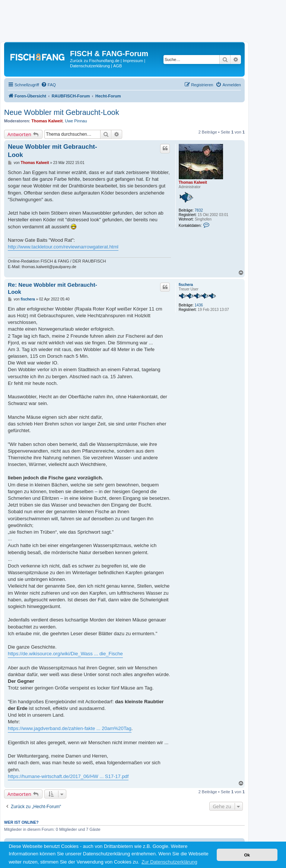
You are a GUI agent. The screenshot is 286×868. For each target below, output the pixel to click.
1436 (199, 305)
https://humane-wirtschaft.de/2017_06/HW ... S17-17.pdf (68, 776)
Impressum (133, 61)
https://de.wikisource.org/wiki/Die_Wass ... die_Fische (65, 654)
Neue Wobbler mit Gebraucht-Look (62, 112)
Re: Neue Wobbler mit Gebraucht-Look (53, 288)
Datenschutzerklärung (90, 66)
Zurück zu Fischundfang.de (95, 61)
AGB (117, 66)
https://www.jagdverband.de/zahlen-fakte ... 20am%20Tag (70, 728)
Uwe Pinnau (76, 121)
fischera (186, 285)
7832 (199, 210)
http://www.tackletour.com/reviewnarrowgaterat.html (63, 247)
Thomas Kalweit (47, 121)
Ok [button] (247, 855)
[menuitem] (48, 85)
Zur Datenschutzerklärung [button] (169, 862)
